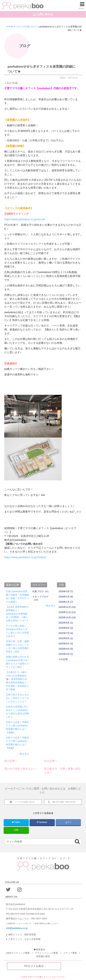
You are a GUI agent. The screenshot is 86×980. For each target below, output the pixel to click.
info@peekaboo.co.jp (17, 928)
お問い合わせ (43, 14)
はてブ (68, 822)
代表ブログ (38, 591)
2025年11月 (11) (67, 612)
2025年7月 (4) (66, 633)
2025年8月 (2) (66, 628)
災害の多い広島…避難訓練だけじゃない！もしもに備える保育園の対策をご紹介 (17, 646)
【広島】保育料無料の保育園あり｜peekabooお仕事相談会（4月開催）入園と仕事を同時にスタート (17, 614)
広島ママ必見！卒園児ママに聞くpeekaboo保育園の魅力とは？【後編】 (17, 727)
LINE (16, 830)
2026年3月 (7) (66, 591)
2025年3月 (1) (66, 654)
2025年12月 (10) (67, 607)
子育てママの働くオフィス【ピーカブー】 (46, 977)
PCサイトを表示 (34, 966)
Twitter (16, 822)
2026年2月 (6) (66, 597)
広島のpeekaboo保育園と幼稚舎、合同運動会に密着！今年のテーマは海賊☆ (17, 597)
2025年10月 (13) (67, 617)
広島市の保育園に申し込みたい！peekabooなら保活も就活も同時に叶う (17, 712)
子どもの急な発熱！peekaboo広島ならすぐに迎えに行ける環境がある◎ (17, 631)
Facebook (42, 822)
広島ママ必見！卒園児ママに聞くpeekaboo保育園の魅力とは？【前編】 (17, 743)
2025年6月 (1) (66, 638)
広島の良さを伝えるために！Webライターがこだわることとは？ (17, 698)
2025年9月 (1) (66, 623)
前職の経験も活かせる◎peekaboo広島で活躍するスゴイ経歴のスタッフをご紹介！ (17, 662)
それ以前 (63, 659)
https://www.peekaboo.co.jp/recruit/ (25, 219)
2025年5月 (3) (66, 644)
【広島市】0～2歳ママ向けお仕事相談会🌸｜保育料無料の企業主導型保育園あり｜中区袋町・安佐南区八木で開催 (17, 681)
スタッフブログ (40, 597)
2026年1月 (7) (66, 602)
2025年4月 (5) (66, 649)
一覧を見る (23, 754)
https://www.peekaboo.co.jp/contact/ (25, 557)
